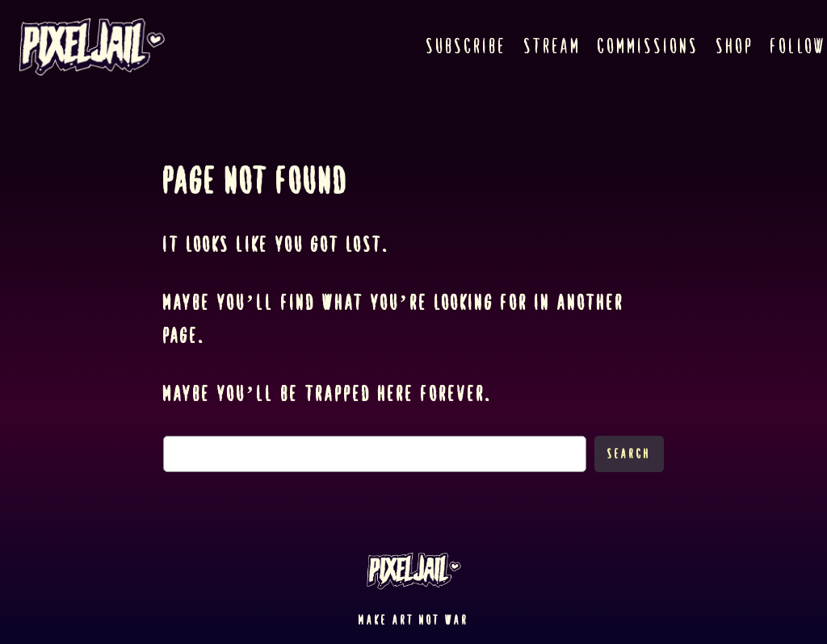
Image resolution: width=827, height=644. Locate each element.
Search (629, 454)
